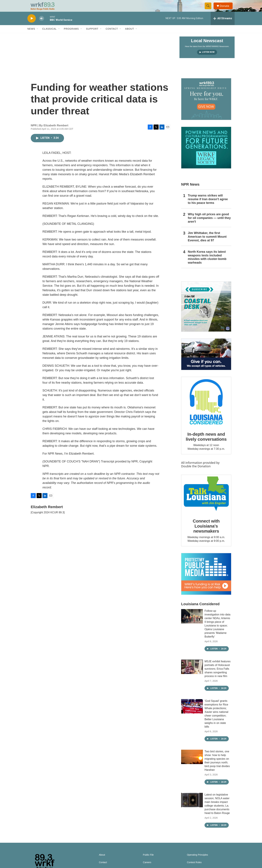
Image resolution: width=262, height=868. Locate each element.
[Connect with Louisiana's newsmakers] (206, 500)
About (130, 35)
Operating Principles (198, 861)
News (31, 35)
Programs (71, 35)
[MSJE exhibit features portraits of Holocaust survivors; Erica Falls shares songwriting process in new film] (192, 673)
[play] (32, 24)
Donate (226, 9)
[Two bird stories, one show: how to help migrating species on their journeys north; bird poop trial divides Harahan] (192, 763)
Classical (49, 35)
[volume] (42, 24)
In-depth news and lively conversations (206, 443)
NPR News (190, 190)
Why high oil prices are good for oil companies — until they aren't (209, 224)
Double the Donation (196, 472)
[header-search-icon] (209, 9)
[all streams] (223, 24)
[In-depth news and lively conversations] (206, 408)
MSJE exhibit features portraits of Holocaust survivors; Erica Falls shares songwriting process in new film (218, 675)
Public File (148, 861)
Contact (112, 35)
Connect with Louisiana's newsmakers (206, 532)
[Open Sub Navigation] (38, 35)
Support (92, 35)
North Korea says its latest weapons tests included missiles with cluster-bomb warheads (207, 263)
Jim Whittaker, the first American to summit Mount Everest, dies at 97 (207, 243)
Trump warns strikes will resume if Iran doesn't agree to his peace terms (208, 205)
